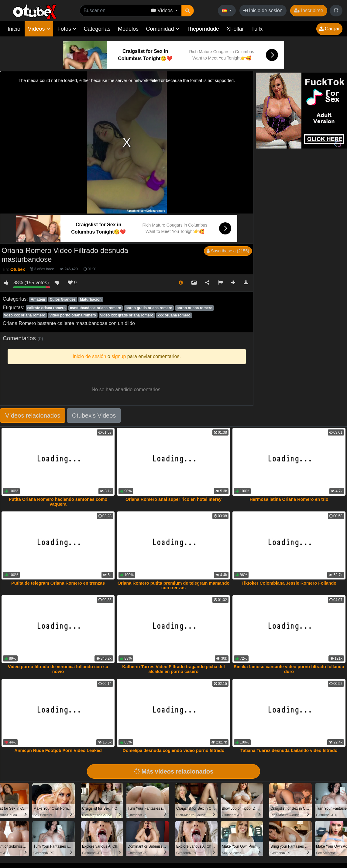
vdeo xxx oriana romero (25, 315)
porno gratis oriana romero (149, 308)
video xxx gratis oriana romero (127, 315)
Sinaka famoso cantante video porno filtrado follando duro (289, 669)
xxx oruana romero (174, 315)
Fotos (67, 29)
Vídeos (39, 29)
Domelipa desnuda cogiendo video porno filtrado (173, 750)
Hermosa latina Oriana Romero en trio (289, 499)
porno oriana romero (194, 308)
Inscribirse (309, 10)
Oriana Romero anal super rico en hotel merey (173, 499)
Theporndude (203, 29)
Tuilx (257, 29)
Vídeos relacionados (33, 415)
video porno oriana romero (73, 315)
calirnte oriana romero (46, 308)
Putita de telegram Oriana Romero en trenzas (58, 583)
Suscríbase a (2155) (228, 251)
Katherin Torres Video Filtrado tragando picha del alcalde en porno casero (173, 669)
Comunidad (162, 29)
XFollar (235, 29)
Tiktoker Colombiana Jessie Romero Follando (289, 583)
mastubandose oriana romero (96, 308)
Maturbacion (91, 299)
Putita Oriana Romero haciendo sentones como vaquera (58, 502)
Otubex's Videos (94, 415)
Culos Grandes (63, 299)
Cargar (329, 29)
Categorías (97, 29)
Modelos (128, 29)
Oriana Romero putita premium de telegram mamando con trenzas (174, 586)
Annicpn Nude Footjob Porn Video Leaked (58, 750)
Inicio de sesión (263, 10)
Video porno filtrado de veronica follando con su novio (58, 669)
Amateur (38, 299)
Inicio (14, 29)
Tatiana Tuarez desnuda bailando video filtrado (289, 750)
